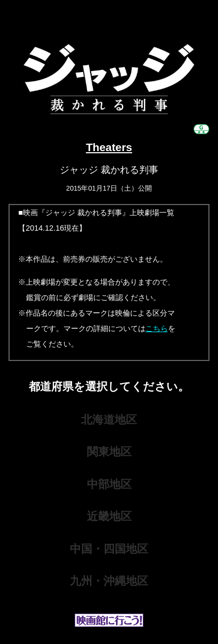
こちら (157, 328)
